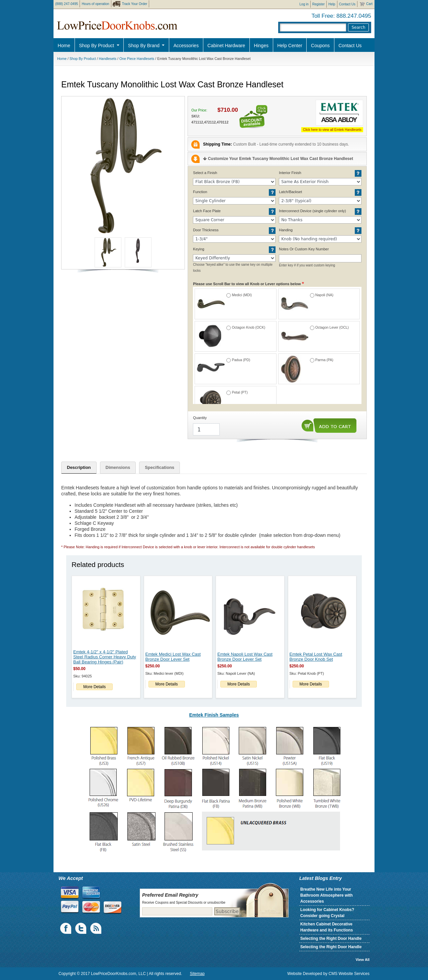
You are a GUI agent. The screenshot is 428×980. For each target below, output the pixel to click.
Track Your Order (135, 4)
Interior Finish (290, 173)
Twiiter (81, 928)
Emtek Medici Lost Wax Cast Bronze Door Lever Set (173, 657)
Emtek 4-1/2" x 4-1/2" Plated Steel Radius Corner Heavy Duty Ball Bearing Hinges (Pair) (105, 657)
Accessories (186, 46)
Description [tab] (79, 467)
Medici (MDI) (242, 295)
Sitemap (197, 974)
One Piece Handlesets (137, 59)
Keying (199, 249)
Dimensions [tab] (118, 467)
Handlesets (108, 59)
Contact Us (347, 4)
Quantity (200, 418)
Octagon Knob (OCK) (248, 327)
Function (200, 192)
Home (64, 46)
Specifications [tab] (159, 467)
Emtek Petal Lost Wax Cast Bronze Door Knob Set (316, 657)
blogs (96, 928)
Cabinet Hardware (226, 46)
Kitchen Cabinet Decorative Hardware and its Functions (327, 927)
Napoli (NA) (324, 295)
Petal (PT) (240, 392)
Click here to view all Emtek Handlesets (332, 130)
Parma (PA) (324, 360)
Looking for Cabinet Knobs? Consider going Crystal (327, 913)
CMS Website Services (349, 974)
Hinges (261, 46)
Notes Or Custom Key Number (304, 249)
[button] (123, 166)
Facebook (66, 928)
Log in (304, 4)
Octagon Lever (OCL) (332, 327)
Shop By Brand (144, 46)
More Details (94, 687)
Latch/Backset (290, 192)
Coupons (320, 46)
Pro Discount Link (390, 62)
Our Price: (199, 110)
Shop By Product (97, 46)
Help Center (290, 46)
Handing (286, 230)
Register (318, 4)
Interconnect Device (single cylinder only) (312, 211)
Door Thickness (206, 230)
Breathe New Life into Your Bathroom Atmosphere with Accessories (327, 895)
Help (332, 4)
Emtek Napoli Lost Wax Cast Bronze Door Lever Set (245, 657)
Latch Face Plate (207, 211)
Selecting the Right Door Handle (331, 938)
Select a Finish (205, 173)
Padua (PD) (241, 360)
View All (362, 960)
